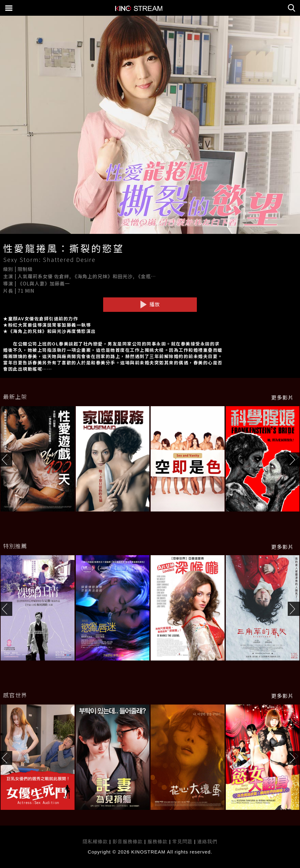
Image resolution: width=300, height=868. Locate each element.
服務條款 (158, 841)
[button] (294, 459)
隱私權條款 (95, 841)
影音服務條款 (128, 841)
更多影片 (282, 397)
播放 (150, 304)
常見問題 (182, 841)
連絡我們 (207, 841)
